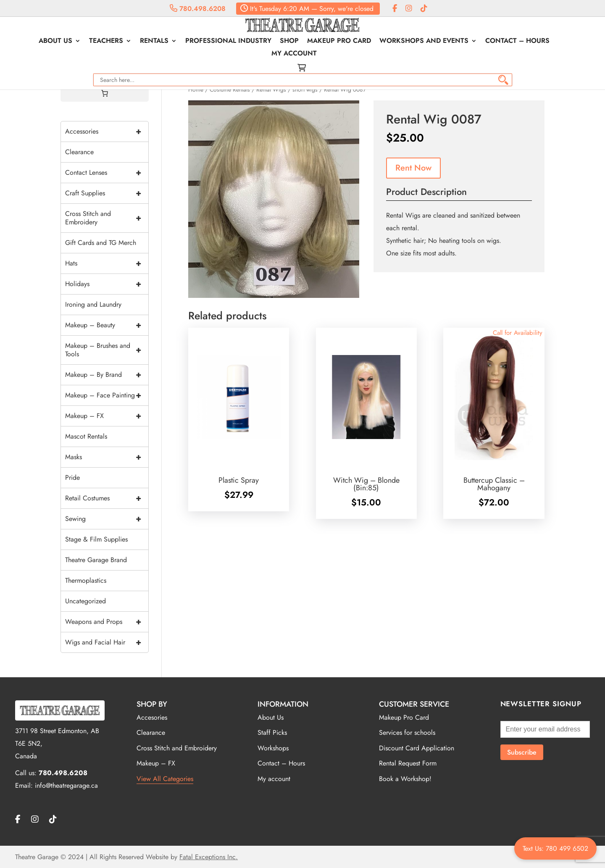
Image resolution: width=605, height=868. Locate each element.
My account (559, 43)
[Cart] (105, 93)
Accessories (107, 132)
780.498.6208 (198, 9)
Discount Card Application (417, 748)
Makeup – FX (107, 416)
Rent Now (413, 168)
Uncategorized (85, 601)
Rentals (133, 43)
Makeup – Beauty (107, 325)
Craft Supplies (107, 193)
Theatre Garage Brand (96, 560)
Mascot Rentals (86, 436)
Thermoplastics (86, 580)
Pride (72, 477)
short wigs (305, 89)
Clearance (79, 152)
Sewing (107, 519)
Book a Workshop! (405, 779)
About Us (34, 43)
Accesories (152, 717)
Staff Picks (272, 733)
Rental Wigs (271, 89)
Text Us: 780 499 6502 (555, 848)
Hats (107, 263)
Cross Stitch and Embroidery (107, 218)
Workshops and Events (402, 43)
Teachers (85, 43)
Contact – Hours (496, 43)
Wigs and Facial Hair (107, 642)
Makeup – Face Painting (107, 395)
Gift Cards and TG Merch (101, 243)
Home (196, 89)
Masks (107, 457)
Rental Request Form (408, 763)
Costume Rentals (230, 89)
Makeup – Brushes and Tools (107, 350)
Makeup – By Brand (107, 375)
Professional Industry (207, 43)
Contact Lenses (107, 173)
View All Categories (165, 779)
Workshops (273, 748)
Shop (268, 43)
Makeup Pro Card (318, 43)
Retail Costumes (107, 498)
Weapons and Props (107, 622)
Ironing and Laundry (93, 304)
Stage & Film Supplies (96, 539)
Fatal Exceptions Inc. (209, 857)
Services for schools (407, 733)
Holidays (107, 284)
